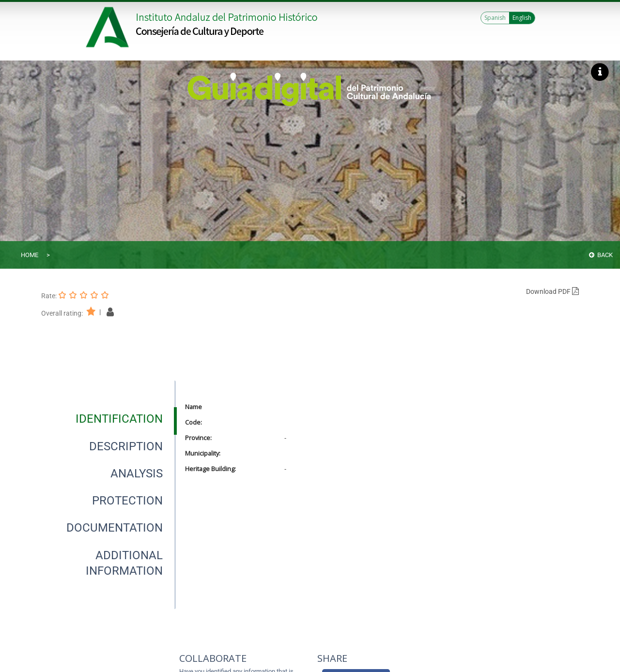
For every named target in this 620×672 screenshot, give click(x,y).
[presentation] (108, 419)
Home (30, 255)
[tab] (119, 419)
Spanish (495, 18)
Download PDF (552, 291)
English (522, 18)
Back (601, 255)
